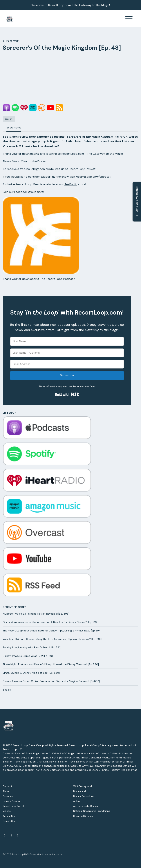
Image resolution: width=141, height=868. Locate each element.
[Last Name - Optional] (67, 353)
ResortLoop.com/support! (94, 177)
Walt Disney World (83, 786)
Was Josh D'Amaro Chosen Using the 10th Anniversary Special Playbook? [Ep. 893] (52, 639)
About (6, 791)
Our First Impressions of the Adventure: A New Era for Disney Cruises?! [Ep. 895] (51, 622)
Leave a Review (11, 801)
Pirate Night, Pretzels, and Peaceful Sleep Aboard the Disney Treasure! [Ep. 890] (51, 664)
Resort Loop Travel (82, 169)
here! (40, 192)
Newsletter (9, 821)
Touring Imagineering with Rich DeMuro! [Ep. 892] (32, 647)
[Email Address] (67, 364)
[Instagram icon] (18, 836)
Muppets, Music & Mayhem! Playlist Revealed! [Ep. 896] (36, 614)
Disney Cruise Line (84, 796)
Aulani (77, 801)
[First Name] (67, 341)
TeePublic (71, 184)
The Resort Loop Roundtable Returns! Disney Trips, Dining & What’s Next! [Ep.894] (52, 631)
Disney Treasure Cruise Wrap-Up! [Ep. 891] (28, 656)
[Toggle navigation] (129, 19)
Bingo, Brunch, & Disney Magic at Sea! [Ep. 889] (31, 673)
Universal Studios (83, 816)
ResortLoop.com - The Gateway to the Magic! (92, 154)
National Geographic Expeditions (92, 811)
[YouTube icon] (11, 836)
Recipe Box (9, 816)
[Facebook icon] (5, 836)
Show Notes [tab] (14, 128)
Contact (7, 786)
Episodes (8, 796)
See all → (8, 690)
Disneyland (79, 791)
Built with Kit (67, 394)
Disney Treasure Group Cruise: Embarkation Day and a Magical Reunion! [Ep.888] (51, 681)
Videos (7, 811)
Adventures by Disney (86, 806)
